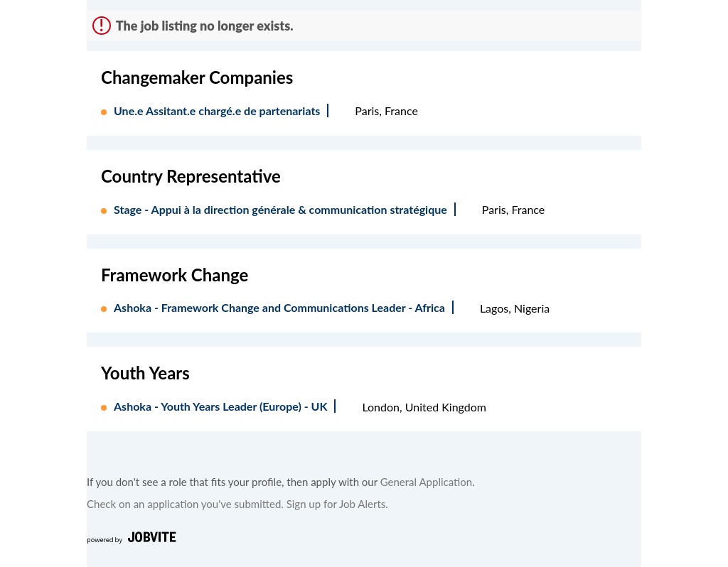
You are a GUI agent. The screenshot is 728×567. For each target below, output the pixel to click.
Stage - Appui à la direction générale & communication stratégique (280, 209)
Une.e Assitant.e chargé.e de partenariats (217, 110)
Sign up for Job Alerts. (337, 504)
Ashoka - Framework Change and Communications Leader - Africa (279, 307)
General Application (426, 482)
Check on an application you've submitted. (185, 504)
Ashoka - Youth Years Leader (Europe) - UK (220, 406)
